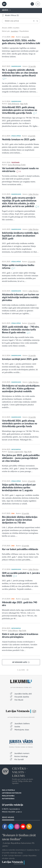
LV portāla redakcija (13, 805)
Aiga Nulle (24, 104)
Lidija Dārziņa (33, 194)
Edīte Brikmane (14, 104)
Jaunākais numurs (22, 753)
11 (20, 171)
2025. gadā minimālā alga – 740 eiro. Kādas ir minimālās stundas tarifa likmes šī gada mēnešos (21, 330)
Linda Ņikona (13, 631)
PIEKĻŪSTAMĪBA (8, 796)
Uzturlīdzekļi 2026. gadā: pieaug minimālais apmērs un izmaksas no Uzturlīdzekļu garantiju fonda (20, 424)
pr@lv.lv (19, 812)
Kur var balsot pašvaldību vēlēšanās (20, 549)
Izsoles (17, 727)
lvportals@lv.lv (15, 809)
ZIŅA (13, 37)
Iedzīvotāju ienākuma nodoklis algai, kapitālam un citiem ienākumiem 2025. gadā (20, 236)
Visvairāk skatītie (22, 697)
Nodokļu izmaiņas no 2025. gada (19, 139)
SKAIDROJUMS (16, 66)
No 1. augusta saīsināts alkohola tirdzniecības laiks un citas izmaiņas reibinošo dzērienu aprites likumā (20, 73)
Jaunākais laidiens (22, 724)
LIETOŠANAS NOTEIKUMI (12, 793)
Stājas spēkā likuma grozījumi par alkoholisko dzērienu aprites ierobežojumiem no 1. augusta (19, 488)
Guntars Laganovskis (16, 452)
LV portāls (25, 37)
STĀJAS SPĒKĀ (16, 136)
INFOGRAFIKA (16, 449)
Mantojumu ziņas (22, 730)
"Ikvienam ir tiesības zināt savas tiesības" (19, 837)
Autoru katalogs (21, 756)
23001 (10, 28)
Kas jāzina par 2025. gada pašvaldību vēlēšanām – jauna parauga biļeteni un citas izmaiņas (21, 458)
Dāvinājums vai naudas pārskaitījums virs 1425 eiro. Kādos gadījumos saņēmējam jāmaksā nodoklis (21, 389)
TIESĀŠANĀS (15, 163)
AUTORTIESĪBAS (8, 799)
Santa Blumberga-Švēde (17, 165)
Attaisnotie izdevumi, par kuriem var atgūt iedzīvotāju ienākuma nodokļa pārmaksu (21, 297)
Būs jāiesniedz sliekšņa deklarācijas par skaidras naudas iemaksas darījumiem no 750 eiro (20, 520)
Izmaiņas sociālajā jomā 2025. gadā (20, 359)
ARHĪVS (5, 10)
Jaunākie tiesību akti (23, 694)
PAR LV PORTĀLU (9, 790)
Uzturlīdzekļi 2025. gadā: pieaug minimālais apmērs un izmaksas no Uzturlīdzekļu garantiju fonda (20, 110)
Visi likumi (19, 700)
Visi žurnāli (19, 759)
